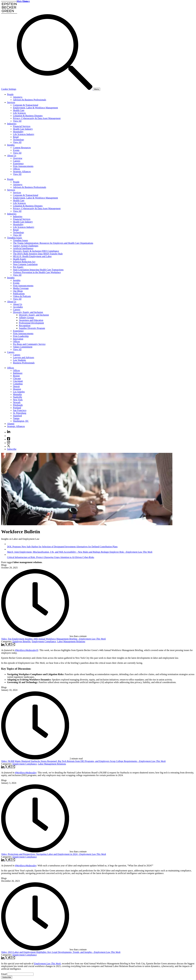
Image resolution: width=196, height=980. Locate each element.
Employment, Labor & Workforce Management (35, 108)
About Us (12, 156)
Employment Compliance (44, 641)
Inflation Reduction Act (24, 262)
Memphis (17, 394)
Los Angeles (19, 392)
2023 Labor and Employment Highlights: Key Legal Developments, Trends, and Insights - (61, 952)
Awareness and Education (31, 320)
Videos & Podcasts (22, 296)
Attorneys (18, 97)
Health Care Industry (23, 129)
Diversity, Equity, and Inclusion (28, 312)
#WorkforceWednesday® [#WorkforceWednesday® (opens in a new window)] (26, 650)
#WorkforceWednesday (26, 773)
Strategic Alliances (22, 172)
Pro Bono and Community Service (29, 344)
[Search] (55, 89)
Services (11, 102)
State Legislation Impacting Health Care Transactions (38, 270)
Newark (17, 402)
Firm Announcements (23, 166)
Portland (17, 408)
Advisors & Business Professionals (30, 100)
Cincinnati (18, 381)
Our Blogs (18, 291)
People (10, 94)
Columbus (18, 384)
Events (16, 150)
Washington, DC (21, 421)
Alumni (11, 424)
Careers (17, 161)
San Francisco (20, 410)
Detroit (16, 386)
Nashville (17, 397)
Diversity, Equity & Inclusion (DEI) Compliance (36, 251)
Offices (16, 169)
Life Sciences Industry (24, 134)
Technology (19, 140)
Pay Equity (18, 267)
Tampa (16, 418)
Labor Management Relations (71, 641)
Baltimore (18, 373)
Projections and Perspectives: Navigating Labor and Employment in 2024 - (54, 854)
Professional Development (31, 323)
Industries (12, 124)
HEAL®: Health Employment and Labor (32, 256)
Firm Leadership (21, 336)
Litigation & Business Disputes (28, 116)
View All (17, 121)
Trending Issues (15, 238)
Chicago (17, 378)
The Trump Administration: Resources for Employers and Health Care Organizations (53, 243)
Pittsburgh (18, 405)
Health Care (19, 110)
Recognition (25, 326)
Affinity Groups (26, 318)
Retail (16, 137)
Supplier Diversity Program (32, 328)
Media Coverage (21, 288)
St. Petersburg (20, 413)
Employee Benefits (22, 641)
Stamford (17, 416)
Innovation (18, 339)
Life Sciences (19, 113)
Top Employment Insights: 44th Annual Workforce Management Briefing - (53, 639)
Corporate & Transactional (26, 105)
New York (18, 400)
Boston (16, 376)
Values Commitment (23, 347)
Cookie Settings (9, 89)
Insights (11, 145)
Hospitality (18, 132)
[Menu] (97, 89)
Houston (17, 389)
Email (4, 974)
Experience (18, 164)
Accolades (18, 307)
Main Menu (22, 1)
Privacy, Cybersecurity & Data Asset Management (37, 118)
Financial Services (22, 126)
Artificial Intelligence (23, 248)
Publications (19, 294)
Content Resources (22, 148)
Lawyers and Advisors (24, 357)
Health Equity (20, 259)
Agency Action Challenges (26, 246)
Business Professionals (24, 363)
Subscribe (12, 449)
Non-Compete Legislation (25, 264)
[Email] (20, 974)
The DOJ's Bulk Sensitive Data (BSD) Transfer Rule (38, 254)
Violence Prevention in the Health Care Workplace (37, 272)
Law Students (19, 360)
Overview (18, 158)
